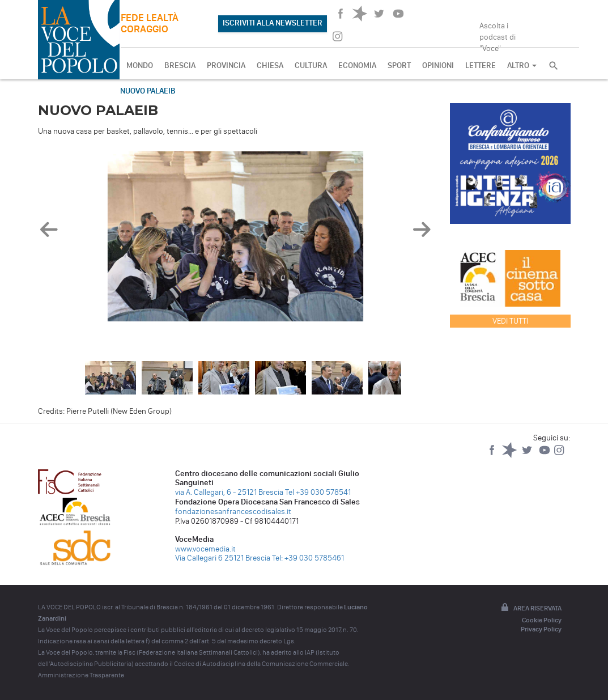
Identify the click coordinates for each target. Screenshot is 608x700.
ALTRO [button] (522, 65)
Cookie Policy (542, 620)
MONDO (140, 65)
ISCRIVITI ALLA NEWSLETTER (273, 23)
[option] (236, 239)
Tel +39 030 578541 (318, 492)
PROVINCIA (226, 65)
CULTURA (311, 65)
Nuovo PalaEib (148, 91)
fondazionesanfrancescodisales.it (233, 512)
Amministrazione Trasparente (81, 675)
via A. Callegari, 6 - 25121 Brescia (229, 492)
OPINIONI (438, 65)
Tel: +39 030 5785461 (308, 558)
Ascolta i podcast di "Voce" (498, 33)
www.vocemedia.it (205, 549)
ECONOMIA (357, 65)
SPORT (399, 65)
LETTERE (481, 65)
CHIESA (270, 65)
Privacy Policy (541, 629)
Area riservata (530, 608)
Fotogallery (73, 91)
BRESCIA (180, 65)
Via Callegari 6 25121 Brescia (223, 558)
